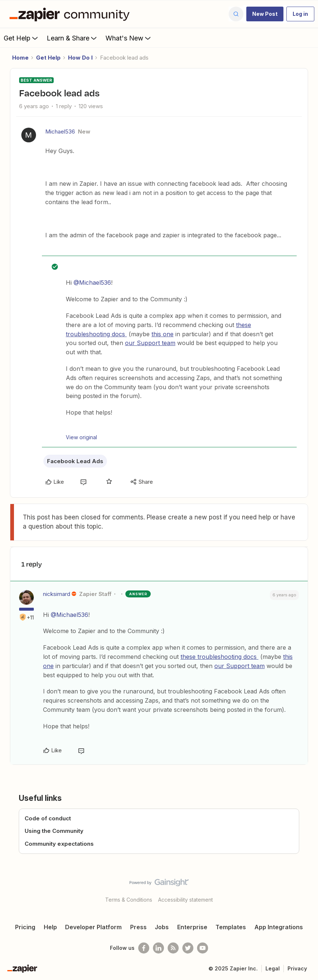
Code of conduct (48, 818)
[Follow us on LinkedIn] (158, 948)
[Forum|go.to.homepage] (71, 14)
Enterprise (192, 927)
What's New (129, 38)
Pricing (25, 927)
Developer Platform (93, 927)
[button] (265, 14)
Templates (231, 927)
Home (20, 58)
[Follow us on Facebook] (144, 948)
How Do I (80, 58)
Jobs (162, 927)
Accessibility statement (185, 900)
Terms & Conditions (129, 900)
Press (138, 927)
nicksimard (57, 594)
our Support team (150, 343)
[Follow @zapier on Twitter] (188, 948)
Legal (273, 968)
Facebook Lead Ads (75, 461)
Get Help (22, 38)
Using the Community (54, 831)
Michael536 (60, 132)
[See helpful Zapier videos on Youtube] (203, 948)
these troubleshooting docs (219, 657)
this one (162, 334)
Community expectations (59, 844)
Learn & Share (72, 38)
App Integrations (279, 927)
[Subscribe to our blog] (173, 948)
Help (50, 927)
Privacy (297, 968)
